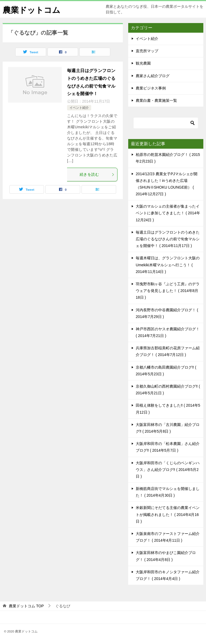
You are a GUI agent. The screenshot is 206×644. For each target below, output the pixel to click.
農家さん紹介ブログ (153, 76)
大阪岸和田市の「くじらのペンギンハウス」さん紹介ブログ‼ (168, 470)
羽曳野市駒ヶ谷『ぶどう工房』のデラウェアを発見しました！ (168, 291)
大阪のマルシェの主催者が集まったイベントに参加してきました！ (168, 213)
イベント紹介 (79, 108)
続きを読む (97, 174)
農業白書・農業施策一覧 (156, 100)
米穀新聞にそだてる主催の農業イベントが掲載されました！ (168, 514)
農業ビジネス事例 (151, 88)
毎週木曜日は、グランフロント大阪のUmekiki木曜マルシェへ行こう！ (168, 265)
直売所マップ (147, 51)
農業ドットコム (32, 9)
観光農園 (143, 63)
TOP (26, 606)
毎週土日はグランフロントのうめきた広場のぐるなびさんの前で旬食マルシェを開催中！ (168, 239)
